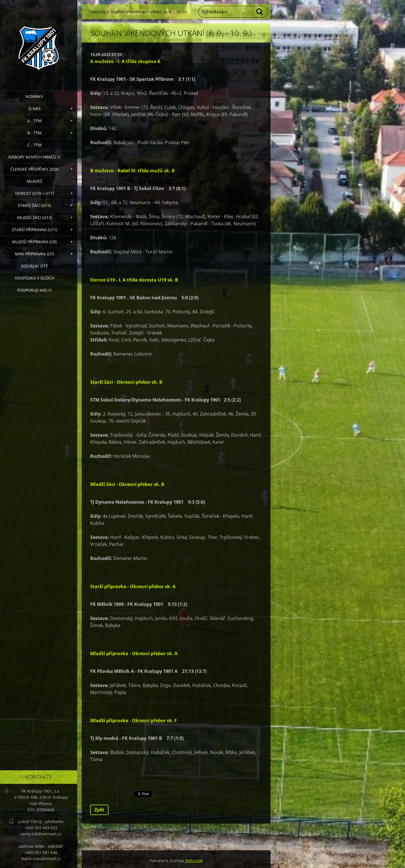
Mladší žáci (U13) (35, 217)
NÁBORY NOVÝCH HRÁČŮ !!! (35, 157)
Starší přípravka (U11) (35, 230)
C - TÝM (35, 145)
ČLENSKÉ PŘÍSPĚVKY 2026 (34, 169)
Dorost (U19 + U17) (35, 193)
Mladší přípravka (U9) (34, 242)
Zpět (99, 810)
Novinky (34, 96)
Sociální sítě (35, 266)
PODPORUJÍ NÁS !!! (35, 290)
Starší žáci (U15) (34, 205)
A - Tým (35, 121)
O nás (35, 109)
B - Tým (35, 133)
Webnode (194, 861)
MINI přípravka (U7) (35, 254)
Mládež (35, 181)
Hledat (260, 12)
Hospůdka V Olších (34, 278)
